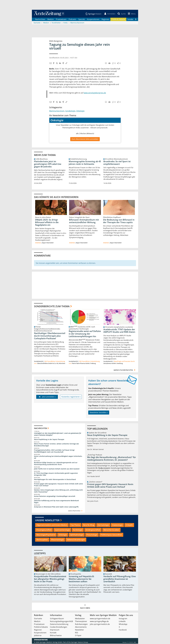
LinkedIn (122, 622)
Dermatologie (103, 525)
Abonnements (81, 627)
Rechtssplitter (42, 540)
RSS (77, 633)
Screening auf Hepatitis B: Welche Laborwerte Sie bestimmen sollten (81, 579)
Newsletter (79, 630)
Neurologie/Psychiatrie (46, 535)
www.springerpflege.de (99, 622)
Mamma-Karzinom (57, 111)
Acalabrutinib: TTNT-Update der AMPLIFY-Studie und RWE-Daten (119, 331)
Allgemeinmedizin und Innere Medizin (52, 525)
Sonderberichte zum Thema (52, 307)
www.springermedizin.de (100, 619)
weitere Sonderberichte (125, 370)
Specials (82, 20)
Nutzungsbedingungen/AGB (61, 622)
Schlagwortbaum (57, 619)
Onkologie (80, 111)
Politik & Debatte (118, 20)
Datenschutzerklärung (59, 624)
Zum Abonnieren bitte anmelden (85, 139)
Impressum (55, 630)
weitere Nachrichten (76, 511)
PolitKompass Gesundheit (111, 535)
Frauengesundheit (44, 530)
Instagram (123, 619)
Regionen (105, 20)
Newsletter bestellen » (99, 413)
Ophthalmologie (77, 535)
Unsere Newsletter (47, 521)
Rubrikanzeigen (81, 624)
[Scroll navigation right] (136, 20)
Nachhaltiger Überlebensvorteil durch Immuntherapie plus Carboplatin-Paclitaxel (50, 336)
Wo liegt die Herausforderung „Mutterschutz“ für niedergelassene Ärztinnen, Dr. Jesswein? (112, 459)
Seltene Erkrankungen (76, 540)
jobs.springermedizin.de (100, 624)
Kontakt (53, 633)
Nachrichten (40, 20)
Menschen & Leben (111, 530)
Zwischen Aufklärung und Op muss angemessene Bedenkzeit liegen (56, 502)
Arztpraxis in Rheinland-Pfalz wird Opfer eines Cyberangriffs (56, 507)
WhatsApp (123, 624)
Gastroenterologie (62, 530)
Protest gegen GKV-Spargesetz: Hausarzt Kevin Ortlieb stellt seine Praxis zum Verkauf (58, 485)
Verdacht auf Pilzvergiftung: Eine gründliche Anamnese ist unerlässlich (120, 579)
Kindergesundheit (93, 530)
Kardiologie (78, 530)
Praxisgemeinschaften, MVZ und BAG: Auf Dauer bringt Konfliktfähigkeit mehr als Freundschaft (54, 451)
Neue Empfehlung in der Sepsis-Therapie (49, 440)
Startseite (38, 619)
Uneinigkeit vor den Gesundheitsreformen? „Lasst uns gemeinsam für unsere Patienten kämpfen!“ (58, 434)
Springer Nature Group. (80, 643)
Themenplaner (81, 622)
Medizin (51, 20)
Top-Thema (75, 525)
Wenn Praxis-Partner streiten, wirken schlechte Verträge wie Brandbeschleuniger (56, 445)
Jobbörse (38, 636)
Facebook (123, 630)
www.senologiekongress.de (95, 93)
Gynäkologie (70, 111)
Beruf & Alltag (89, 525)
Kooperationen (93, 20)
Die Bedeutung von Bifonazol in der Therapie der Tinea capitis (119, 221)
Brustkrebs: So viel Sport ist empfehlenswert (117, 163)
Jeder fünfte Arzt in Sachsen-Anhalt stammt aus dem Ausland (57, 469)
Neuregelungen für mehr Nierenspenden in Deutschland (55, 480)
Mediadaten (80, 619)
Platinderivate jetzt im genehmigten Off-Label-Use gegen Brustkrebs (48, 164)
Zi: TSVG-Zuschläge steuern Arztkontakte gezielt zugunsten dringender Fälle (56, 474)
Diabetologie (117, 525)
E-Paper (78, 636)
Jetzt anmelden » (47, 397)
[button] (131, 14)
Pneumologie (92, 535)
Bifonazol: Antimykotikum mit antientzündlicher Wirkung (84, 221)
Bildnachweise (56, 636)
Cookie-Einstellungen (59, 627)
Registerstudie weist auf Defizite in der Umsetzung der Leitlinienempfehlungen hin (85, 334)
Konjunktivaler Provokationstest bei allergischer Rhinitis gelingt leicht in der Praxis (50, 579)
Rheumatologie (57, 540)
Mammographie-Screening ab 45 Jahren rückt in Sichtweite (85, 163)
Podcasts (72, 20)
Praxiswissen (61, 20)
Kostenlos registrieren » (71, 397)
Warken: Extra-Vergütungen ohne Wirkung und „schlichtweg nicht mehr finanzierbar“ (58, 491)
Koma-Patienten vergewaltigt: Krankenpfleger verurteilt (55, 497)
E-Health (129, 525)
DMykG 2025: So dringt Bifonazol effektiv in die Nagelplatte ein (47, 223)
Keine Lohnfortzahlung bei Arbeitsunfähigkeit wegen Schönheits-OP (58, 457)
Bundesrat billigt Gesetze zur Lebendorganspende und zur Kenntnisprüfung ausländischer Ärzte (56, 464)
